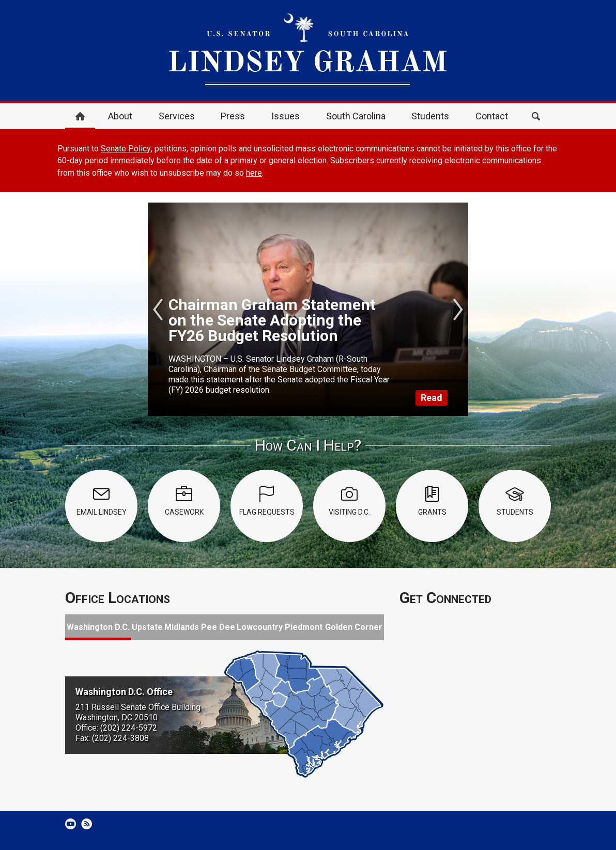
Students (430, 116)
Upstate (147, 627)
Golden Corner (354, 627)
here (254, 173)
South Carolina (356, 116)
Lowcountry (260, 627)
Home (80, 116)
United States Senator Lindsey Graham (308, 50)
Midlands (182, 627)
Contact (492, 116)
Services (177, 116)
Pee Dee (218, 627)
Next (458, 310)
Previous (158, 310)
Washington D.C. (98, 627)
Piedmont (304, 627)
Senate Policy (126, 149)
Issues (286, 116)
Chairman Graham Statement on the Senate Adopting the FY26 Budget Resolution (272, 320)
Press (233, 116)
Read (432, 398)
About (120, 116)
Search (536, 116)
